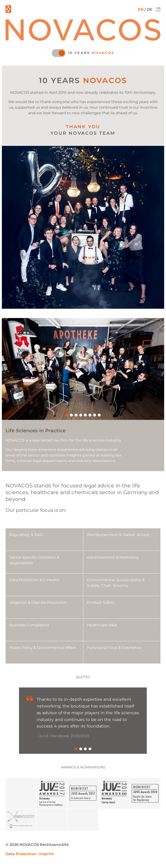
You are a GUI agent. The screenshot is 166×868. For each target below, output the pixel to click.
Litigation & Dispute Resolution (38, 602)
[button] (67, 415)
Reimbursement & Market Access (118, 535)
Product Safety (101, 602)
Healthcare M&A (102, 625)
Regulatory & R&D (26, 535)
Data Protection (21, 854)
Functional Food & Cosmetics (114, 648)
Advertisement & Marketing (113, 557)
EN (141, 9)
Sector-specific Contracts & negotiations (34, 560)
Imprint (46, 854)
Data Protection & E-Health (34, 580)
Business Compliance (29, 625)
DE (150, 9)
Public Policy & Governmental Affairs (43, 648)
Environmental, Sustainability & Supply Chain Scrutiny (116, 583)
